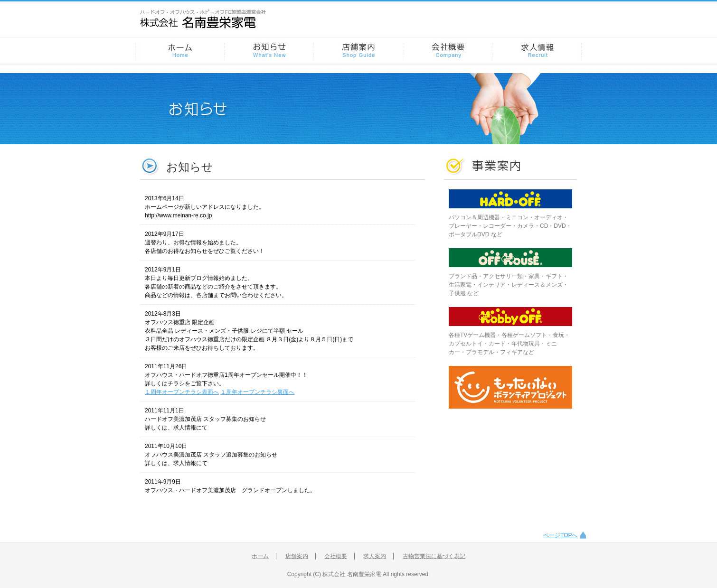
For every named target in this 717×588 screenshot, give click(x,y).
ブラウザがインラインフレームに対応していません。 (283, 344)
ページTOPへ (560, 535)
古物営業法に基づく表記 (434, 556)
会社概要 (336, 556)
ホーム (260, 556)
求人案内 (375, 556)
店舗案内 (297, 556)
